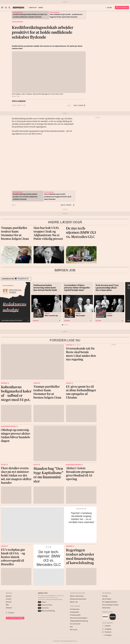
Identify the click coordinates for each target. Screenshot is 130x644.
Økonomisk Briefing (46, 611)
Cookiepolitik (74, 612)
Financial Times (45, 605)
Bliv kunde (74, 630)
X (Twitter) (107, 635)
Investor (9, 599)
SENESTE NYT (32, 8)
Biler (48, 547)
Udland (36, 383)
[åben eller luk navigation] (3, 8)
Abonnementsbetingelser (79, 618)
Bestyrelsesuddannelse (78, 599)
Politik (3, 465)
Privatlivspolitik (75, 615)
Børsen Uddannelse (77, 596)
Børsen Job (74, 602)
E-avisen (11, 613)
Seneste (9, 602)
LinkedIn (106, 626)
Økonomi (69, 345)
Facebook (107, 632)
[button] (6, 8)
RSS (7, 605)
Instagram (107, 629)
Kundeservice (75, 609)
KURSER (41, 8)
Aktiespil (9, 608)
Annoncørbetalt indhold (110, 605)
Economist (43, 608)
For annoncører (75, 624)
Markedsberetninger (8, 426)
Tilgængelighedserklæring (79, 621)
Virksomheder (17, 22)
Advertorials (106, 608)
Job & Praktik (107, 599)
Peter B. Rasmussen (19, 101)
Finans (42, 602)
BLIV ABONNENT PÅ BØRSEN (15, 618)
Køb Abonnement (122, 8)
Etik (71, 627)
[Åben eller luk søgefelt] (9, 8)
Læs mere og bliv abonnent (54, 599)
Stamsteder (80, 509)
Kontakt (105, 596)
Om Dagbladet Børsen (110, 602)
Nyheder (9, 596)
